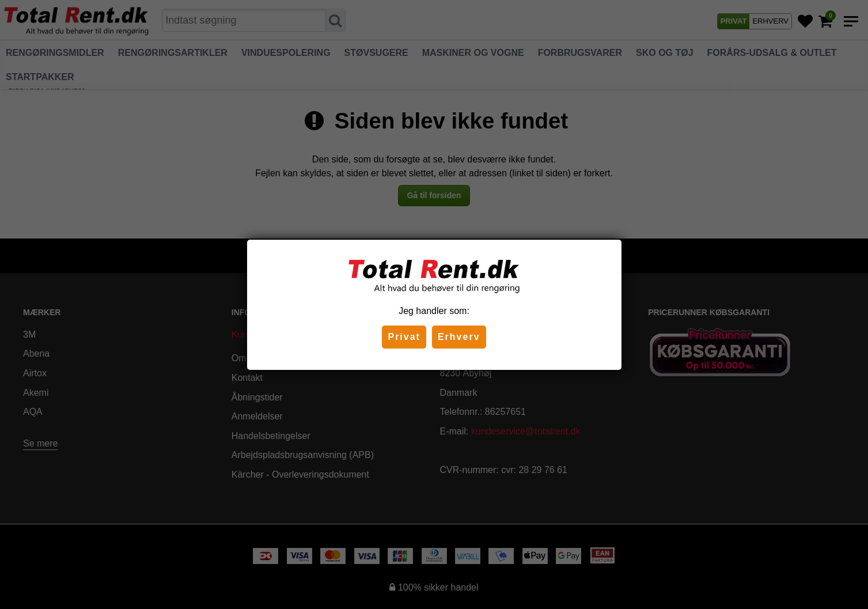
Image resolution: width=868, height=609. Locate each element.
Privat (404, 337)
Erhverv (459, 337)
